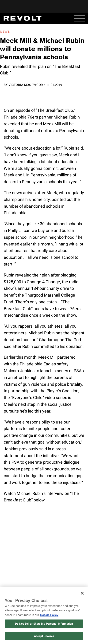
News (5, 32)
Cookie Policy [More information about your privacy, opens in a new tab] (49, 615)
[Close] (82, 593)
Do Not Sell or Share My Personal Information (44, 624)
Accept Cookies (44, 636)
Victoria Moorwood (26, 85)
